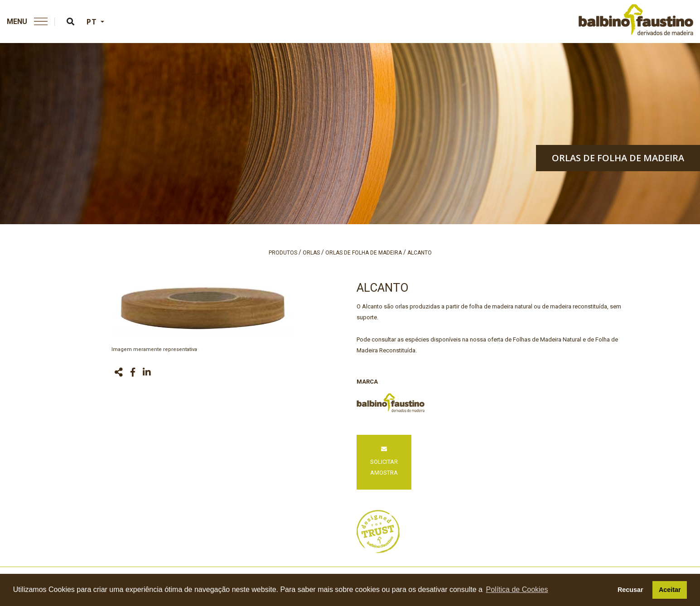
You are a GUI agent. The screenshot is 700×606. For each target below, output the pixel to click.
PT (93, 22)
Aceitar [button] (670, 590)
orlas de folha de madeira (618, 158)
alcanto (420, 253)
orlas (311, 253)
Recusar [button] (630, 590)
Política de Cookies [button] (517, 589)
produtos (283, 253)
